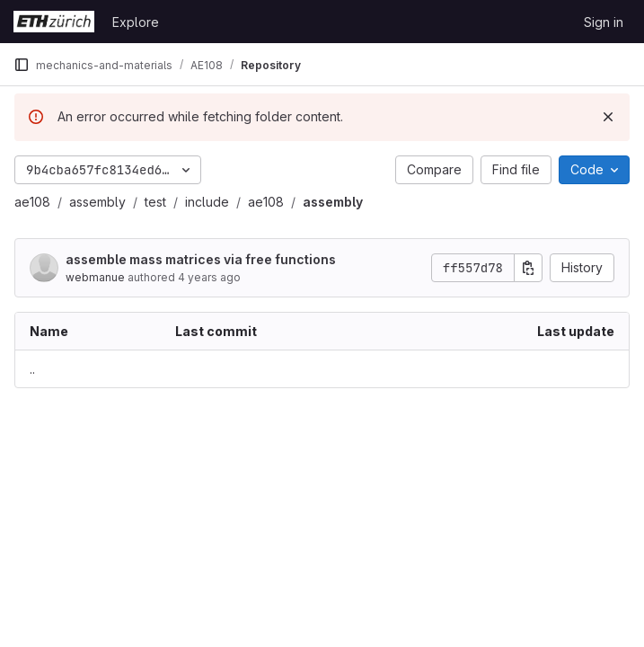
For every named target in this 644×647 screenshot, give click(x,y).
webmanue (95, 277)
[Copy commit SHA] (528, 268)
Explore (136, 22)
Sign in (604, 22)
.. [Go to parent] (32, 369)
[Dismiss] (608, 117)
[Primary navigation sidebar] (22, 65)
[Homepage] (54, 22)
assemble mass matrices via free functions (201, 259)
